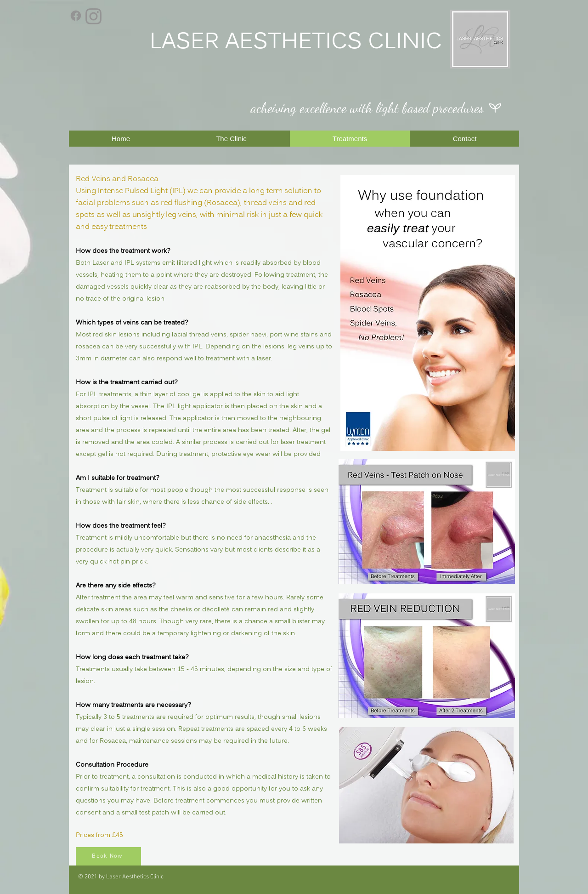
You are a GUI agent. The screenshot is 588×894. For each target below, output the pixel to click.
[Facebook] (76, 16)
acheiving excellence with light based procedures (367, 108)
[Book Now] (108, 856)
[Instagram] (93, 16)
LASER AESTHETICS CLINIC (296, 43)
